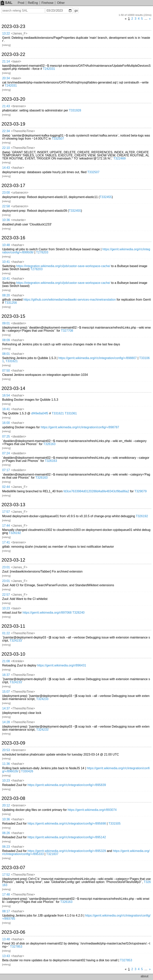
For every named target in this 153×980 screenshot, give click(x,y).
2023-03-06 (13, 932)
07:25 (6, 436)
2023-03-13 (13, 505)
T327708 (67, 331)
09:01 (6, 323)
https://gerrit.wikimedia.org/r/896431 (62, 665)
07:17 (6, 470)
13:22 (6, 33)
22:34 (6, 131)
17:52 (6, 875)
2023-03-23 (13, 26)
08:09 (6, 340)
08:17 (6, 911)
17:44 (6, 526)
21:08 (6, 661)
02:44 (6, 487)
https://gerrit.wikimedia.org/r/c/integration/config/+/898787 (80, 427)
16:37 (6, 675)
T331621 (12, 361)
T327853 (16, 947)
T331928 (75, 110)
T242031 (49, 69)
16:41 (6, 409)
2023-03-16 (13, 238)
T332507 (58, 139)
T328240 (79, 613)
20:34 (6, 78)
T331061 (71, 413)
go (76, 11)
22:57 (6, 595)
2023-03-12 (13, 560)
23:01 (6, 567)
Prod (21, 3)
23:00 (6, 193)
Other (61, 3)
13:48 (6, 939)
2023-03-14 (13, 388)
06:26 (6, 833)
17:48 (6, 894)
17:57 (6, 512)
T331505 (114, 824)
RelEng (33, 3)
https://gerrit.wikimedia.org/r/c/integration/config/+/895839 (67, 785)
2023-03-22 (13, 54)
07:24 (6, 453)
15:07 (6, 692)
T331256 (11, 303)
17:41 (6, 542)
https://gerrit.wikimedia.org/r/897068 (47, 613)
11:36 (6, 764)
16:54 (6, 395)
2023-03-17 (13, 186)
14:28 (6, 722)
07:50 (6, 371)
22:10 (6, 148)
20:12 (6, 805)
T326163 (49, 444)
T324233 (16, 641)
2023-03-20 (13, 99)
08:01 (6, 354)
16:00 (6, 423)
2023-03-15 (13, 316)
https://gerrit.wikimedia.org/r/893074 (92, 810)
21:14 (6, 61)
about (145, 976)
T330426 (27, 771)
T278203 (42, 252)
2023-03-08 (13, 798)
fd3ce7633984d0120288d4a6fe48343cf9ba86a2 (96, 491)
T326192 (142, 516)
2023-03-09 (13, 743)
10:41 (6, 262)
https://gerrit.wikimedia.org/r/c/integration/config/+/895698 (67, 824)
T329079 (141, 491)
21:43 (6, 106)
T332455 (106, 197)
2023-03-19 (13, 124)
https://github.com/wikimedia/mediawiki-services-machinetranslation (69, 300)
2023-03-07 (13, 868)
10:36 (6, 220)
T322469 (120, 158)
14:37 (6, 708)
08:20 (6, 295)
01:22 (6, 633)
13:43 (6, 956)
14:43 (6, 168)
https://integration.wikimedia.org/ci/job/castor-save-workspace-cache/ (63, 266)
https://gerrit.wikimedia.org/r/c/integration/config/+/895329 (67, 851)
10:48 (6, 245)
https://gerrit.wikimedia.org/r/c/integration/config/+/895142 (67, 837)
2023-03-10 (13, 654)
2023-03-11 (13, 626)
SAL (7, 3)
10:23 (6, 608)
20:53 (6, 750)
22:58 (6, 206)
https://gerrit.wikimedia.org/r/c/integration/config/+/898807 (98, 358)
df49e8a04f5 (40, 413)
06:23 (6, 847)
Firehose (47, 3)
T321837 (52, 854)
